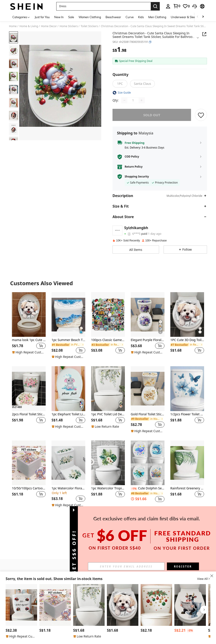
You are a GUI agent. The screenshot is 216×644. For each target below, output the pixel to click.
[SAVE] (201, 115)
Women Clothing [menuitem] (90, 17)
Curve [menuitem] (130, 17)
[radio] (120, 84)
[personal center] (168, 6)
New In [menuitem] (59, 17)
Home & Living (29, 26)
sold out (152, 115)
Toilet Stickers (89, 26)
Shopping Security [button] (137, 177)
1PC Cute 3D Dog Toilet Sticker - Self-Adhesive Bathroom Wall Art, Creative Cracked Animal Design (187, 340)
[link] (177, 6)
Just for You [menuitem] (42, 17)
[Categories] (21, 17)
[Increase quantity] (142, 100)
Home (13, 26)
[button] (103, 6)
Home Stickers (69, 26)
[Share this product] (204, 34)
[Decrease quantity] (124, 100)
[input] (126, 566)
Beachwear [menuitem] (113, 17)
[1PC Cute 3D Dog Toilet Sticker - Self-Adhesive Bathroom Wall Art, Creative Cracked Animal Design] (187, 315)
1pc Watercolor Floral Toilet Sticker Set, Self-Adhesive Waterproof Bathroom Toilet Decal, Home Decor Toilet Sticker (68, 488)
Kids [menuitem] (141, 17)
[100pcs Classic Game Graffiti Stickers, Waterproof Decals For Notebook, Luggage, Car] (108, 315)
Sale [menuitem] (71, 17)
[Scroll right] (203, 17)
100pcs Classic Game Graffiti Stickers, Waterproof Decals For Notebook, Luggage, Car (108, 340)
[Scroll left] (198, 17)
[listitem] (29, 326)
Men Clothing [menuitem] (157, 17)
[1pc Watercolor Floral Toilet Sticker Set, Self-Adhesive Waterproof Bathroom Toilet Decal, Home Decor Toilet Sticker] (68, 463)
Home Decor (49, 26)
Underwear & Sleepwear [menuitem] (187, 17)
